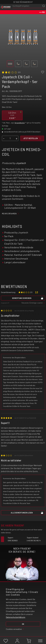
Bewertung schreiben (28, 298)
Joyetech (21, 163)
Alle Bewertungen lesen (27, 513)
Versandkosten (20, 123)
